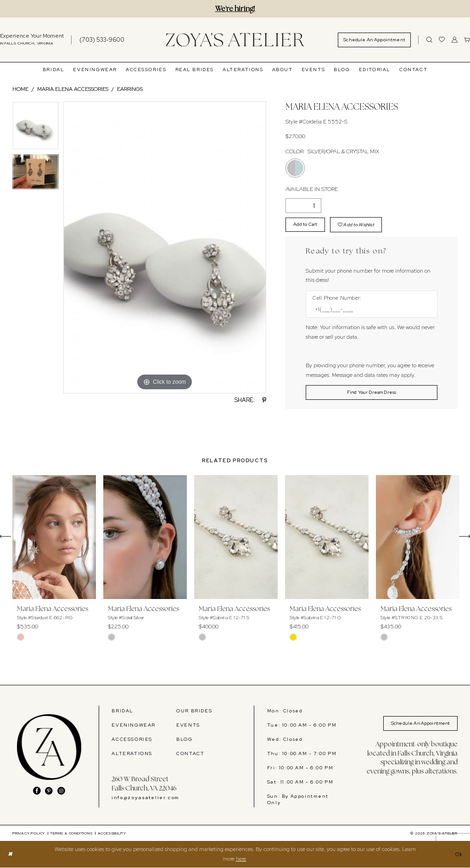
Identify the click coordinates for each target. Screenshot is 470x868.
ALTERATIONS (132, 754)
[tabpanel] (36, 128)
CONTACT (190, 754)
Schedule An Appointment (419, 724)
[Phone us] (102, 40)
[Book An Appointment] (374, 40)
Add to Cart (306, 224)
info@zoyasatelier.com (145, 798)
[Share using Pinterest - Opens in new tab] (264, 400)
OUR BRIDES (194, 711)
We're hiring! (235, 8)
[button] (455, 40)
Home (20, 89)
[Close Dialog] (11, 855)
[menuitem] (97, 40)
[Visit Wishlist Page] (442, 40)
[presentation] (54, 538)
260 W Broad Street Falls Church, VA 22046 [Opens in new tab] (144, 784)
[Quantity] (303, 206)
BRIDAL (123, 711)
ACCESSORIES (132, 739)
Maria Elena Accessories (73, 89)
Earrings (130, 89)
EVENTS (188, 725)
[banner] (235, 40)
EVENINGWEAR (134, 725)
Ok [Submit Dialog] (458, 855)
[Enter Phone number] (368, 310)
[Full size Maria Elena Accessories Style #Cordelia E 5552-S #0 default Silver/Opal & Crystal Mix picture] (165, 247)
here (241, 859)
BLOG (184, 739)
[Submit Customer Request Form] (372, 393)
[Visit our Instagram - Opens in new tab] (61, 792)
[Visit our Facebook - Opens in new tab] (37, 792)
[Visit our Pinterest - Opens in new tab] (49, 792)
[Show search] (429, 40)
